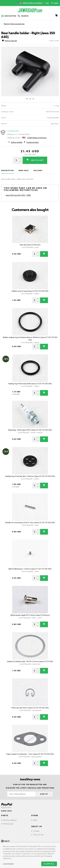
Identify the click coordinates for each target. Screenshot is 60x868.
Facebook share (33, 142)
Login (55, 3)
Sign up (44, 794)
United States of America (33, 3)
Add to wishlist (17, 142)
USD (47, 3)
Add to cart (37, 160)
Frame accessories (17, 24)
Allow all (49, 864)
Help (35, 820)
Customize (8, 864)
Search (23, 16)
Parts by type (8, 824)
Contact (36, 831)
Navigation (9, 16)
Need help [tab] (24, 170)
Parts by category (10, 820)
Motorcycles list (9, 41)
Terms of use (38, 835)
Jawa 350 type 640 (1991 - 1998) (18, 195)
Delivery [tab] (38, 170)
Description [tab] (7, 170)
